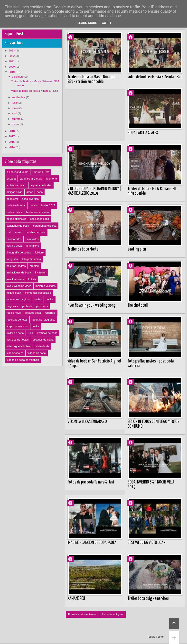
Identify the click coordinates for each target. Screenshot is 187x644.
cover (18, 232)
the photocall (138, 305)
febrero (17, 119)
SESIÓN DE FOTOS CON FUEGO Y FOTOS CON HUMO (153, 424)
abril (15, 113)
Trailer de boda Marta (83, 249)
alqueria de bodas (41, 185)
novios (50, 299)
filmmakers (32, 246)
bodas (33, 205)
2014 (12, 147)
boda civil (12, 199)
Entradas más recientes (82, 614)
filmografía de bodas (19, 252)
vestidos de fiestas (18, 340)
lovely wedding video (19, 286)
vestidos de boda (47, 333)
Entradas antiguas (113, 614)
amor (30, 192)
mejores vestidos (46, 286)
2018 (12, 131)
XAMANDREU (76, 599)
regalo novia (14, 313)
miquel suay (14, 293)
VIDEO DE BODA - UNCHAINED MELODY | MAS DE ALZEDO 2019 (94, 191)
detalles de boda (36, 232)
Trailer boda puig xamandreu (148, 599)
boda (40, 192)
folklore (39, 252)
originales (12, 306)
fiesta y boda (14, 246)
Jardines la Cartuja (31, 179)
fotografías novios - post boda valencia (151, 364)
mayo (16, 108)
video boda (43, 346)
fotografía (12, 259)
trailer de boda (15, 333)
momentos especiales (38, 293)
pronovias (42, 306)
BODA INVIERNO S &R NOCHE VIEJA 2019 (151, 485)
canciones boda (40, 219)
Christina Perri (41, 172)
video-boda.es (15, 353)
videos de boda (37, 353)
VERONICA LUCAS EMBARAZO (87, 422)
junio (15, 103)
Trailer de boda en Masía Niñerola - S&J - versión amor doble (92, 79)
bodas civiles (14, 212)
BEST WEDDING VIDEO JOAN (146, 543)
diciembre (18, 77)
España (11, 179)
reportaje (50, 313)
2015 (12, 142)
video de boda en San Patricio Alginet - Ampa (94, 364)
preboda (27, 306)
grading (34, 266)
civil (9, 232)
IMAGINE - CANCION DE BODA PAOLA (92, 543)
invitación (41, 272)
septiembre (19, 97)
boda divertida (30, 199)
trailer (36, 326)
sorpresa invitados (17, 326)
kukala (32, 279)
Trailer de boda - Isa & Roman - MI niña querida (152, 191)
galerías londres (16, 266)
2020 (12, 67)
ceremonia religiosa (45, 226)
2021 (12, 61)
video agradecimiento (19, 346)
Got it (107, 23)
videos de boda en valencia (23, 360)
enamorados (14, 239)
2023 (12, 50)
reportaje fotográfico (44, 320)
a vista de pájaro (16, 185)
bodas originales (16, 219)
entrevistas (32, 239)
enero (16, 124)
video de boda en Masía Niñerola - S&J (155, 77)
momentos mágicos (18, 299)
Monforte (51, 179)
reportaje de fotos (17, 320)
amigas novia (14, 192)
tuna (30, 333)
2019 (12, 72)
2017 (12, 136)
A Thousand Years (17, 172)
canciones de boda (18, 226)
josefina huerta (15, 279)
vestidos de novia (43, 340)
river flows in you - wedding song (91, 305)
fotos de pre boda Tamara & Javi (91, 482)
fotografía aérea (31, 259)
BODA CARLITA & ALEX (143, 133)
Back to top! (174, 624)
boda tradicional (16, 205)
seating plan (137, 249)
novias (38, 299)
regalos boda (33, 313)
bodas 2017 (48, 205)
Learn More (87, 23)
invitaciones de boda (19, 272)
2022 (12, 56)
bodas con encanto (37, 212)
